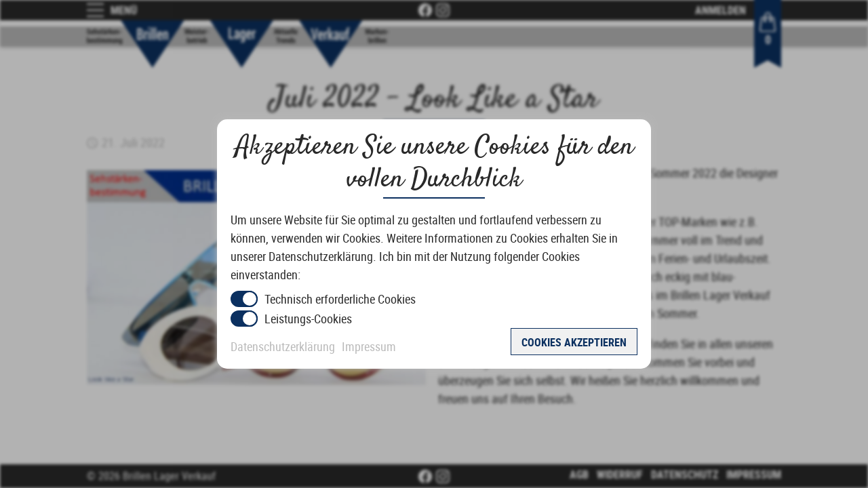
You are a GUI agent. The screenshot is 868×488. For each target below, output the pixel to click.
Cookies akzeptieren (574, 342)
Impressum (369, 346)
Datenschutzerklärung (283, 346)
